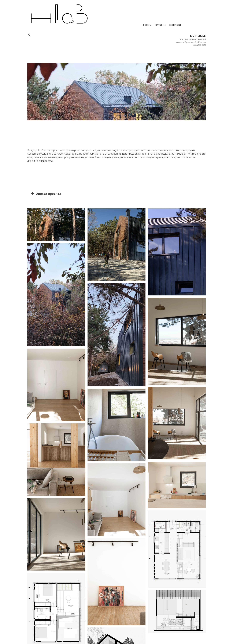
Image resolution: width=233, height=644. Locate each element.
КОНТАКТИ (175, 25)
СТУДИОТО (160, 25)
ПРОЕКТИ (147, 25)
